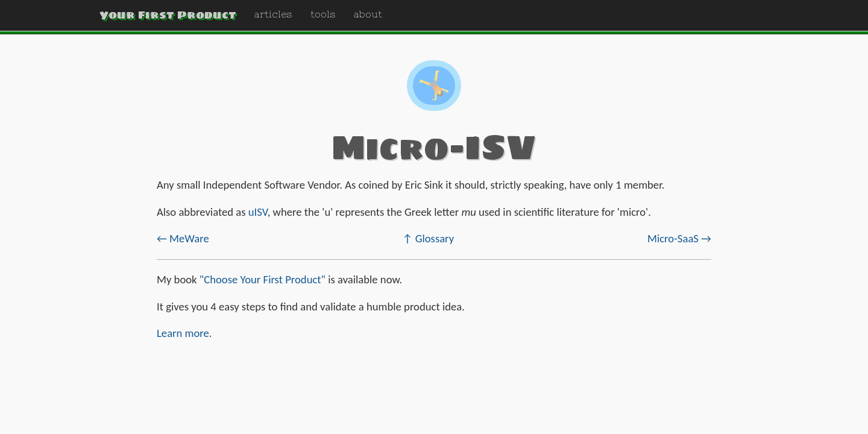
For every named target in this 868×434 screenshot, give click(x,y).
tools (323, 14)
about (368, 14)
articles (273, 14)
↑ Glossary (429, 238)
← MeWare (183, 238)
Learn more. (184, 333)
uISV (258, 212)
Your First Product (168, 15)
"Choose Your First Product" (263, 279)
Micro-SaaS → (679, 238)
